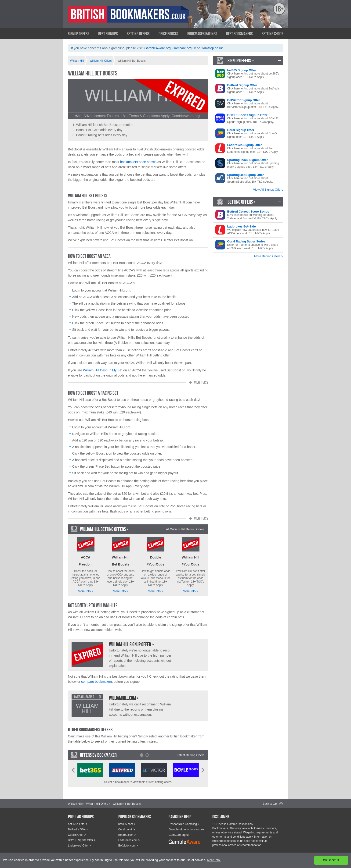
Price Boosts (168, 34)
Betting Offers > (242, 202)
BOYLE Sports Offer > (82, 840)
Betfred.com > (127, 835)
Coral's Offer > (77, 835)
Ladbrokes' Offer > (80, 846)
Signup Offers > (241, 60)
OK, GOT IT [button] (331, 860)
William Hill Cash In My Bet (103, 370)
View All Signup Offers (268, 190)
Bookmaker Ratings (202, 34)
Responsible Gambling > (184, 824)
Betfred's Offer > (78, 829)
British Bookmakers (114, 18)
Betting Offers (138, 34)
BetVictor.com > (128, 846)
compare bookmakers (97, 682)
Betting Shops (272, 34)
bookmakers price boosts (138, 162)
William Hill (75, 804)
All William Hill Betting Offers (185, 529)
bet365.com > (127, 824)
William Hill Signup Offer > (131, 644)
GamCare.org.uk (179, 835)
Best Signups (108, 34)
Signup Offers (78, 34)
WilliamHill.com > (124, 698)
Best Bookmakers (239, 34)
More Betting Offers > (269, 256)
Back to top (270, 804)
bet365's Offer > (78, 824)
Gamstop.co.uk (212, 48)
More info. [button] (214, 860)
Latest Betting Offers (191, 755)
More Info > (86, 591)
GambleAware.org (157, 48)
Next (203, 770)
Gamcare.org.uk (184, 48)
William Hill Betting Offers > (104, 529)
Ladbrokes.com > (129, 840)
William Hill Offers (97, 804)
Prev (73, 770)
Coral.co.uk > (127, 829)
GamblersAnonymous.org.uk (186, 829)
